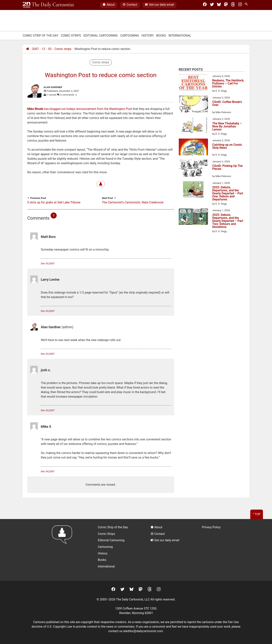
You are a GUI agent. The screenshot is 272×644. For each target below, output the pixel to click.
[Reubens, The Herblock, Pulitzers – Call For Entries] (193, 83)
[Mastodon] (226, 5)
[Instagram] (240, 5)
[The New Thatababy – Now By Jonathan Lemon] (193, 126)
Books (161, 36)
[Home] (28, 49)
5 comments (69, 95)
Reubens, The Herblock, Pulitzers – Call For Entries (228, 84)
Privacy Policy (211, 527)
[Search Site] (247, 5)
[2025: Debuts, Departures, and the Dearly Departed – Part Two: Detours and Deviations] (193, 217)
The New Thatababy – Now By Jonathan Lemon (227, 126)
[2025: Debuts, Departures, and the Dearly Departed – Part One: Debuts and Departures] (193, 190)
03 (50, 49)
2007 (36, 49)
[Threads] (233, 5)
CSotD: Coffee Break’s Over (227, 104)
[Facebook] (205, 5)
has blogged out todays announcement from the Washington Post (80, 109)
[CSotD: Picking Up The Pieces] (193, 169)
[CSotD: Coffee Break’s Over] (193, 105)
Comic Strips (71, 36)
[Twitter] (212, 5)
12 (43, 49)
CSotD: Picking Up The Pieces (228, 168)
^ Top (257, 514)
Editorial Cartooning (101, 36)
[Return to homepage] (63, 550)
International (180, 36)
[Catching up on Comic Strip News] (193, 148)
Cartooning (130, 36)
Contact (130, 5)
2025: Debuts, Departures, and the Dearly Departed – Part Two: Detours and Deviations (228, 221)
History (148, 36)
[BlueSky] (219, 5)
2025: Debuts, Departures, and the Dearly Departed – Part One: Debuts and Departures (228, 193)
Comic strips (63, 49)
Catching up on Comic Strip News (227, 146)
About (109, 5)
